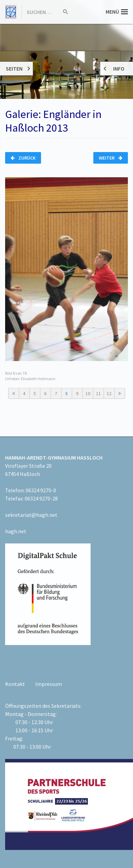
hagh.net (16, 531)
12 (109, 393)
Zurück (23, 158)
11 (98, 393)
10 (88, 393)
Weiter (111, 158)
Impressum (49, 684)
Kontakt (15, 684)
